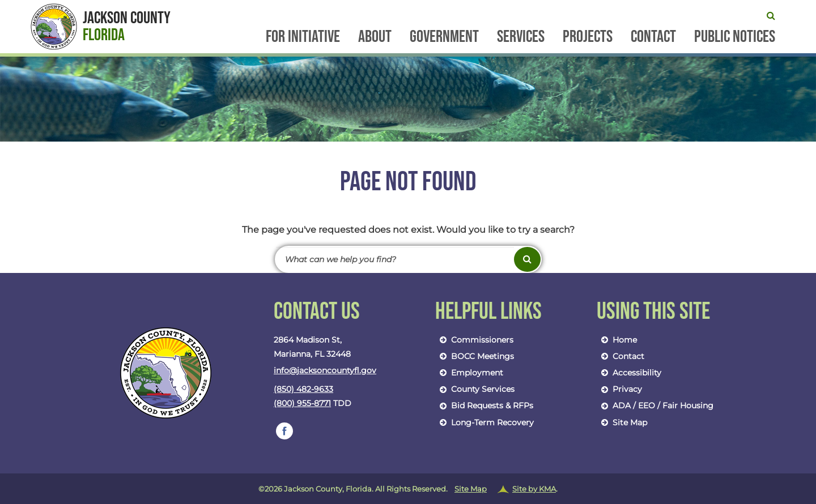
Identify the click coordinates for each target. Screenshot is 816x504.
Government (444, 38)
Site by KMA (534, 489)
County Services (475, 389)
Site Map (622, 422)
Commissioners (474, 340)
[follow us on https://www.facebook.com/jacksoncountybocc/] (284, 431)
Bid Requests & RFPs (484, 405)
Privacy (619, 389)
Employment (469, 373)
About (375, 38)
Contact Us (317, 312)
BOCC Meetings (475, 356)
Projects (588, 38)
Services (521, 38)
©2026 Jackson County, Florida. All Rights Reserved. (408, 489)
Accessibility (629, 373)
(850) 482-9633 (303, 389)
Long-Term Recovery (484, 422)
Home (617, 340)
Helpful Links (488, 312)
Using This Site (653, 312)
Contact (653, 38)
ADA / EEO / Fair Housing (655, 405)
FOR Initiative (303, 38)
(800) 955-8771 (302, 403)
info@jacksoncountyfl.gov (325, 370)
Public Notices (735, 38)
